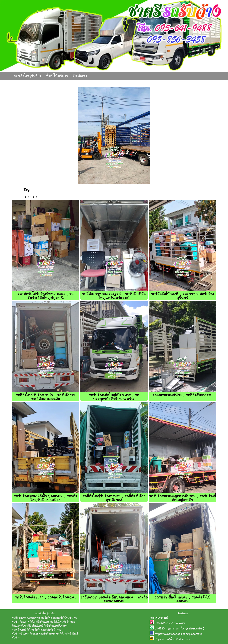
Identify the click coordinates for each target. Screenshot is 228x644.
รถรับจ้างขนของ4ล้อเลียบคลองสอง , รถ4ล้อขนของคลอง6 (114, 600)
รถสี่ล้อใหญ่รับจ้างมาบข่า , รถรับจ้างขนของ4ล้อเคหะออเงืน (46, 397)
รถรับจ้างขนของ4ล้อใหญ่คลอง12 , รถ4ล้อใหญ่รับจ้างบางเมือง (46, 498)
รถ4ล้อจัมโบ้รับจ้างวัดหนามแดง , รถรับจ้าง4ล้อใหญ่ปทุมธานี (46, 296)
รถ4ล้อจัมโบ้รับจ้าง (63, 618)
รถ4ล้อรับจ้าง (50, 630)
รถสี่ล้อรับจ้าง (46, 626)
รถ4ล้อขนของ (32, 634)
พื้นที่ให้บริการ (57, 76)
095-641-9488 (164, 623)
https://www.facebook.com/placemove (179, 634)
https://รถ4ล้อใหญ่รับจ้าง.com (172, 640)
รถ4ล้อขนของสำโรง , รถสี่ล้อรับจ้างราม (182, 395)
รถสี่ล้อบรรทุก (20, 618)
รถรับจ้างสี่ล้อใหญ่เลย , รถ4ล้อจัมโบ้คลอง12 (182, 600)
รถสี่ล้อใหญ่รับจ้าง (32, 630)
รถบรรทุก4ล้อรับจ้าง (40, 618)
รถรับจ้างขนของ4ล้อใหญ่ (54, 634)
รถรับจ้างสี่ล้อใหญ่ (28, 626)
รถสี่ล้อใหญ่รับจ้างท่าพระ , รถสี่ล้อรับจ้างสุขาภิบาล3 (114, 498)
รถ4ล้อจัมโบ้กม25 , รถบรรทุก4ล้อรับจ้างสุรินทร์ (182, 296)
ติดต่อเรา (80, 76)
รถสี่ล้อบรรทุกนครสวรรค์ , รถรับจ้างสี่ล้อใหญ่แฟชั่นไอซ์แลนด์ (114, 296)
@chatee (173, 629)
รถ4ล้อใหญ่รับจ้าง (27, 76)
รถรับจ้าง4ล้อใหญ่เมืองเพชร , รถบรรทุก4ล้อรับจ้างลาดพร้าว (114, 397)
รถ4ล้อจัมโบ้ (53, 622)
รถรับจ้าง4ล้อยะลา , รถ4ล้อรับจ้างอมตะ (46, 598)
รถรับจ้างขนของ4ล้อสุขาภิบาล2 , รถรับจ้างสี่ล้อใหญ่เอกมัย (182, 498)
